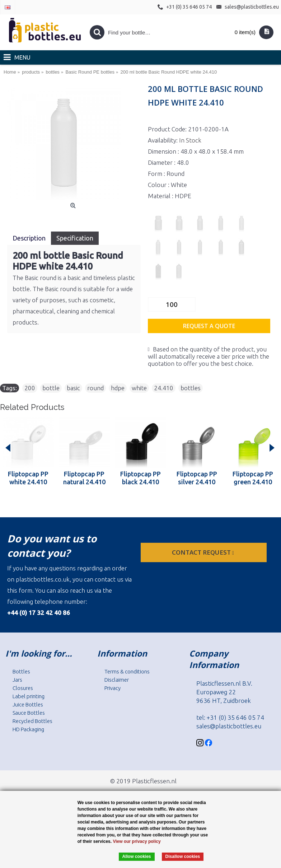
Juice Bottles (28, 704)
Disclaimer (117, 680)
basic (73, 388)
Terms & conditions (127, 671)
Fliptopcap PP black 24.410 (140, 478)
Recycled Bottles (32, 721)
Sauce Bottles (29, 713)
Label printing (29, 696)
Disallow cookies (183, 857)
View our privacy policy (137, 841)
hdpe (118, 388)
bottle (51, 388)
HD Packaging (28, 729)
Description (29, 238)
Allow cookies (137, 857)
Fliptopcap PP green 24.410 (253, 478)
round (95, 388)
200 (30, 388)
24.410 (164, 388)
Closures (23, 688)
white (139, 388)
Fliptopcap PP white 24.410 (28, 478)
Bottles (21, 671)
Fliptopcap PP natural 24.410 (84, 478)
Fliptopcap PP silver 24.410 (197, 478)
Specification (75, 238)
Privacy (113, 688)
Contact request (204, 552)
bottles (191, 388)
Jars (17, 680)
